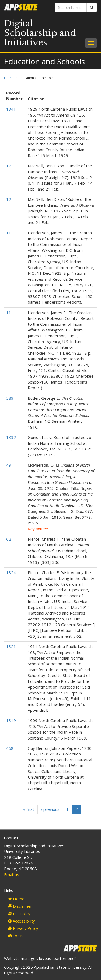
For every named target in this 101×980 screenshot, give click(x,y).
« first (29, 809)
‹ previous (50, 809)
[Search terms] (71, 7)
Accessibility (22, 921)
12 (9, 166)
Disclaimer (20, 906)
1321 (11, 646)
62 (9, 539)
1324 (11, 572)
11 (9, 233)
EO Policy (19, 914)
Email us (12, 874)
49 (9, 465)
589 (10, 398)
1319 (11, 720)
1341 (11, 109)
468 (10, 748)
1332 (11, 437)
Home (9, 78)
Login (15, 936)
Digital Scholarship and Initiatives (40, 33)
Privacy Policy (23, 928)
